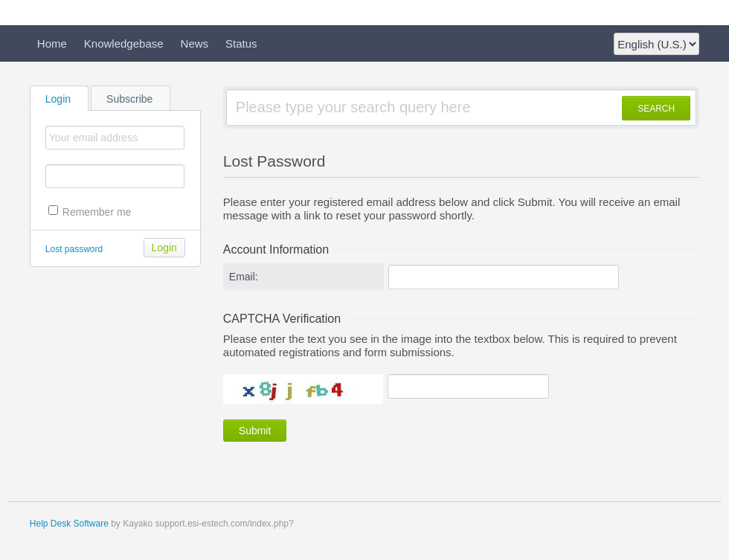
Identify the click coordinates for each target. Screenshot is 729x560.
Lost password (74, 249)
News (195, 44)
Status (241, 44)
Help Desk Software (69, 524)
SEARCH (656, 109)
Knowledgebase (124, 44)
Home (52, 44)
